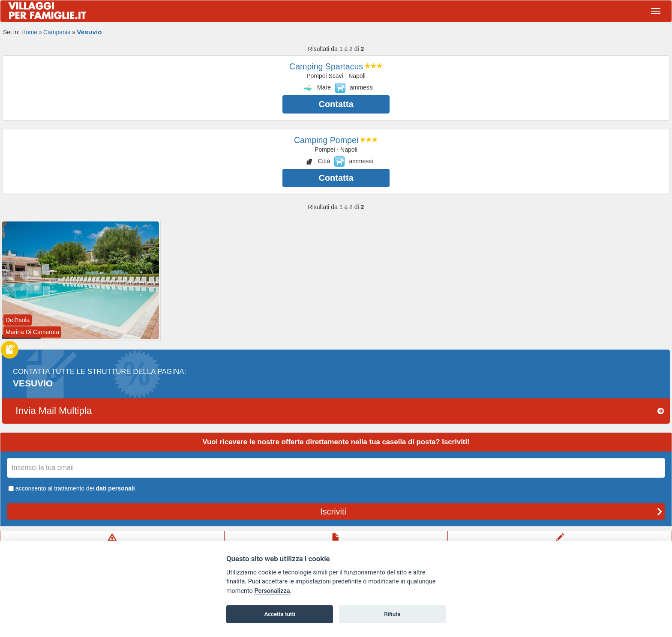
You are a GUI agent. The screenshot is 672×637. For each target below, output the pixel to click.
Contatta (336, 104)
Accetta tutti (280, 614)
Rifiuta (392, 614)
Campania (57, 32)
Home (29, 32)
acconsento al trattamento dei (71, 488)
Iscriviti (491, 511)
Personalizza (272, 591)
